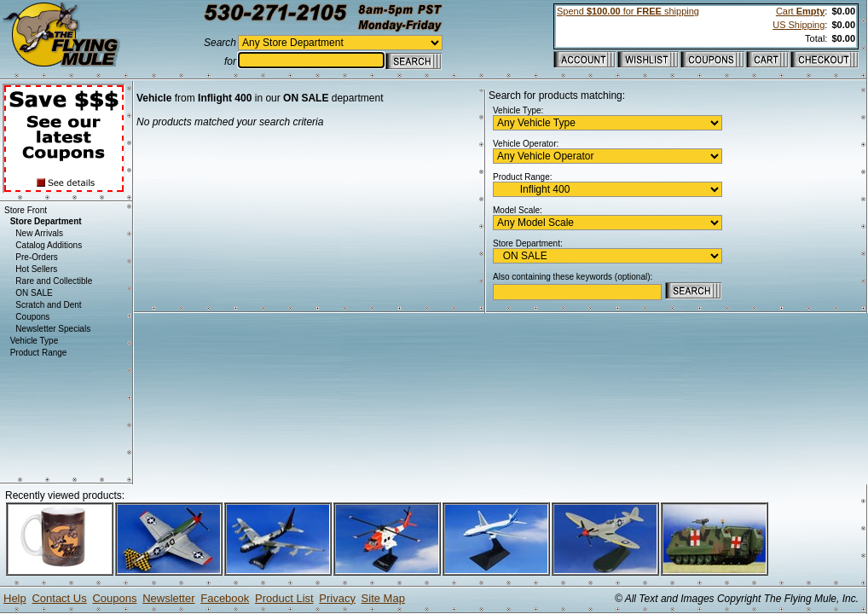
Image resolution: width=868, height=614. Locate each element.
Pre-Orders (36, 257)
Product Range (39, 353)
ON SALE (34, 293)
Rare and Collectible (54, 281)
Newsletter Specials (53, 329)
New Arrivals (39, 233)
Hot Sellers (36, 269)
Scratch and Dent (48, 305)
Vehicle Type (35, 341)
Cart (800, 11)
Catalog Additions (49, 245)
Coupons (32, 317)
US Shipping (799, 25)
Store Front (26, 210)
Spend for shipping (628, 11)
